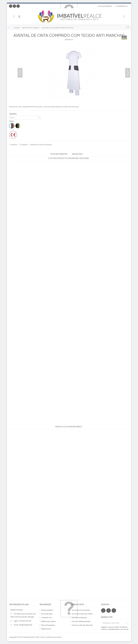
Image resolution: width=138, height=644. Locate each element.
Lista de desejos (104, 6)
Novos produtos (47, 610)
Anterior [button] (20, 73)
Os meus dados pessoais (81, 621)
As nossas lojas (47, 614)
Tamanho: (13, 114)
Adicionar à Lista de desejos (41, 145)
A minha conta (77, 604)
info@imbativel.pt (26, 625)
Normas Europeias (48, 625)
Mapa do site (46, 629)
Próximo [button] (128, 73)
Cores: (12, 121)
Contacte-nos (46, 617)
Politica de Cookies (48, 621)
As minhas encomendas (81, 610)
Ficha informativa (59, 154)
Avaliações (77, 154)
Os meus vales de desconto (82, 625)
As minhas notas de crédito (82, 614)
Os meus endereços (79, 617)
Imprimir (14, 145)
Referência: (69, 40)
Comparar (24, 145)
